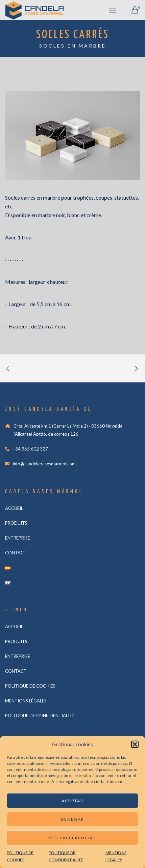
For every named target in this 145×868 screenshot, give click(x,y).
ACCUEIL (14, 508)
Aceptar (72, 801)
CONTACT (16, 553)
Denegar (72, 819)
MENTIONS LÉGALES (26, 701)
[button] (135, 744)
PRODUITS (16, 523)
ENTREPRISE (18, 538)
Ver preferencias (72, 838)
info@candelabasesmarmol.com (44, 464)
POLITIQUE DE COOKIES (30, 686)
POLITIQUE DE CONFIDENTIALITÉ (40, 716)
